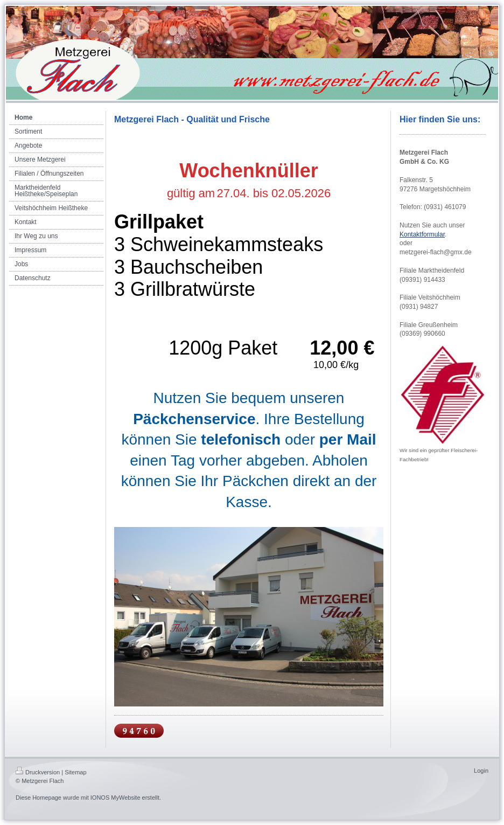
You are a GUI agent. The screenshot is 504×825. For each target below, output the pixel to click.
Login (481, 771)
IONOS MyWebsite (115, 798)
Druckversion (38, 772)
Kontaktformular (422, 234)
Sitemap (75, 772)
